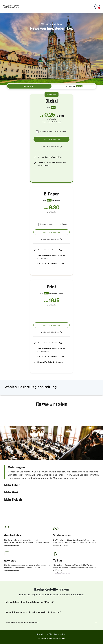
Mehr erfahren (13, 545)
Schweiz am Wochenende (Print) (53, 131)
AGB (49, 634)
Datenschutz (60, 634)
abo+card (45, 165)
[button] (51, 472)
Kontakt (40, 634)
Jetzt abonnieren (62, 573)
